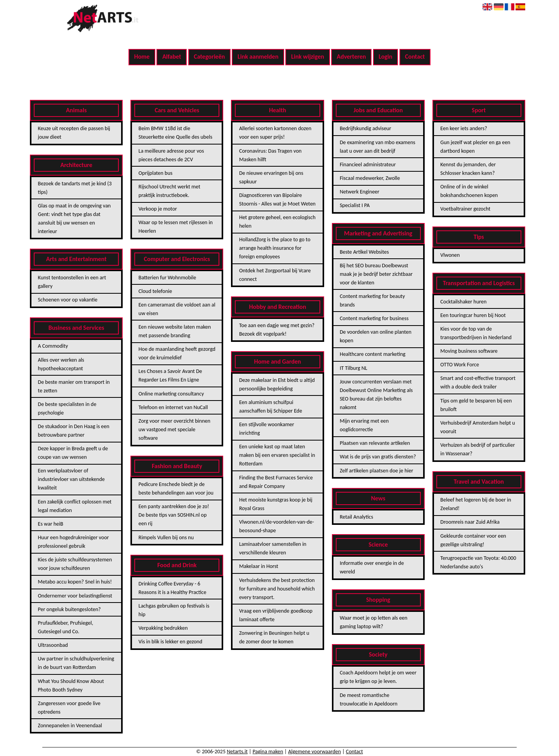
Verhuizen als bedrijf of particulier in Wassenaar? (477, 449)
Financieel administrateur (368, 165)
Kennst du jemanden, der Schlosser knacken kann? (468, 169)
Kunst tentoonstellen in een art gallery (72, 282)
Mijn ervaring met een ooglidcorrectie (364, 425)
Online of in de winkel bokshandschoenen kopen (469, 191)
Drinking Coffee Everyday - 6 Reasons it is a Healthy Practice (173, 588)
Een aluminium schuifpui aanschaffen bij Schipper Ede (271, 407)
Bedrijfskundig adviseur (365, 128)
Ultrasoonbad (53, 645)
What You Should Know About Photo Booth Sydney (71, 685)
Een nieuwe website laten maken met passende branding (175, 331)
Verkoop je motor (158, 209)
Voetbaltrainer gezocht (465, 209)
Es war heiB (51, 524)
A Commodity (53, 346)
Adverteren (352, 57)
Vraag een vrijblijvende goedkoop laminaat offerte (276, 615)
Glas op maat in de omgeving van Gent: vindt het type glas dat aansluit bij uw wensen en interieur (75, 219)
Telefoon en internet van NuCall (173, 407)
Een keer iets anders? (464, 128)
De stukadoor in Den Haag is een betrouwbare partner (74, 431)
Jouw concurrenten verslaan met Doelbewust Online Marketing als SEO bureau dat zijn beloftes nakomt (376, 395)
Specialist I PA (355, 205)
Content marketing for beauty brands (372, 300)
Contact (415, 57)
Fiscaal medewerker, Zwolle (370, 178)
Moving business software (469, 351)
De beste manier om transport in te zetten (74, 386)
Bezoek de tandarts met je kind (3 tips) (75, 188)
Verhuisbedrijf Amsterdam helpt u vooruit (477, 427)
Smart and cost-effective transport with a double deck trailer (478, 382)
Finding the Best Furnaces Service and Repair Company (276, 482)
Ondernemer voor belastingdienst (75, 596)
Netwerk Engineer (359, 192)
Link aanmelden (258, 57)
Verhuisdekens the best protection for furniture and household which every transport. (277, 589)
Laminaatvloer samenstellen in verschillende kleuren (273, 548)
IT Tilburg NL (353, 368)
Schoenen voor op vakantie (68, 300)
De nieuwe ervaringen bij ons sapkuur (271, 177)
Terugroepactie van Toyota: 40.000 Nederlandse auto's (478, 562)
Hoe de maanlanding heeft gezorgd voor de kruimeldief (177, 353)
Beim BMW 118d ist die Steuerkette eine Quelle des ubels (175, 133)
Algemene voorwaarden (314, 752)
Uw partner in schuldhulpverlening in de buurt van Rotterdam (76, 663)
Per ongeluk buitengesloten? (69, 609)
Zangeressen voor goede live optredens (69, 708)
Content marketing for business (374, 318)
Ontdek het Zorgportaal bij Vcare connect (275, 275)
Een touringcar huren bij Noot (473, 315)
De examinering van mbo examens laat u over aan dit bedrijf (378, 147)
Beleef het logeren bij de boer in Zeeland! (476, 504)
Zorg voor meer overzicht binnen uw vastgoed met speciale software (174, 429)
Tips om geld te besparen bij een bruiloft (476, 405)
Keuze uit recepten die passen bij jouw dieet (74, 133)
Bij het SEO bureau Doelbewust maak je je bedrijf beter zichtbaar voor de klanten (376, 274)
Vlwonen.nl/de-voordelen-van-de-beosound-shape (277, 526)
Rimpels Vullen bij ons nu (166, 537)
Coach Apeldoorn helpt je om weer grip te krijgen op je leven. (378, 677)
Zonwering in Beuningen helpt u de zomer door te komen (274, 637)
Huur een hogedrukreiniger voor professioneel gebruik (74, 542)
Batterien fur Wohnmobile (167, 278)
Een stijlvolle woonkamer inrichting (267, 429)
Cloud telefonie (155, 291)
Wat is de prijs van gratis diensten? (378, 457)
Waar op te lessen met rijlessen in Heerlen (176, 227)
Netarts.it (237, 752)
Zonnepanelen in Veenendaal (70, 726)
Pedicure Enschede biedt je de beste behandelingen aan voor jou (176, 489)
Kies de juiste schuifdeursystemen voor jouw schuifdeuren (75, 564)
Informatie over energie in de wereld (372, 567)
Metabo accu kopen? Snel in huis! (75, 582)
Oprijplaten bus (155, 173)
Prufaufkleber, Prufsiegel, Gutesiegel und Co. (66, 627)
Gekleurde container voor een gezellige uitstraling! (473, 540)
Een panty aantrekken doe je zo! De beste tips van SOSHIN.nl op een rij (174, 515)
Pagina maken (268, 752)
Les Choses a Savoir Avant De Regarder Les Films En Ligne (170, 375)
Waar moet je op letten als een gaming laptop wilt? (373, 622)
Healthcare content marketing (372, 354)
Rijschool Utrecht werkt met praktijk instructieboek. (169, 191)
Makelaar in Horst (259, 566)
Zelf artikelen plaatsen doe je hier (376, 471)
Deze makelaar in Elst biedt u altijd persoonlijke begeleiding (277, 384)
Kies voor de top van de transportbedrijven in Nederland (476, 333)
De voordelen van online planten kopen (376, 336)
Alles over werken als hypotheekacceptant (61, 364)
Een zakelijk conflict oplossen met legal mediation (75, 506)
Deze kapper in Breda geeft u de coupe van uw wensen (73, 453)
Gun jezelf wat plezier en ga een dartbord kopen (475, 147)
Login (385, 57)
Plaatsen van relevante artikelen (375, 443)
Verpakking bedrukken (163, 628)
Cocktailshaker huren (463, 302)
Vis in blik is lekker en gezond (170, 642)
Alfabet (172, 57)
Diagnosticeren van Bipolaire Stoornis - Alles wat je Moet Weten (277, 199)
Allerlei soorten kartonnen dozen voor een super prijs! (275, 133)
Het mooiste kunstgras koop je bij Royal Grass (276, 504)
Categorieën (209, 57)
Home (142, 57)
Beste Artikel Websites (364, 252)
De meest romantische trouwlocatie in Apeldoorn (369, 699)
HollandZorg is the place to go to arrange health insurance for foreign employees (275, 248)
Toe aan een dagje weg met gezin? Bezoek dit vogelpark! (277, 330)
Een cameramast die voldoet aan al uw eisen (177, 309)
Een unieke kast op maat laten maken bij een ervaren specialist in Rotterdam (277, 455)
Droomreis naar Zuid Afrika (470, 522)
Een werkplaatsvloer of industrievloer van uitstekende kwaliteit (71, 479)
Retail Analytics (356, 517)
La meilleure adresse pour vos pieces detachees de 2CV (171, 155)
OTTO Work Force (460, 365)
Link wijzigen (308, 57)
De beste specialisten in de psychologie (67, 408)
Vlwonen (450, 255)
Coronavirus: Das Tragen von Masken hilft (270, 155)
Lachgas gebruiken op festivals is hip (174, 610)
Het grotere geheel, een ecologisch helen (277, 222)
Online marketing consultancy (171, 394)
